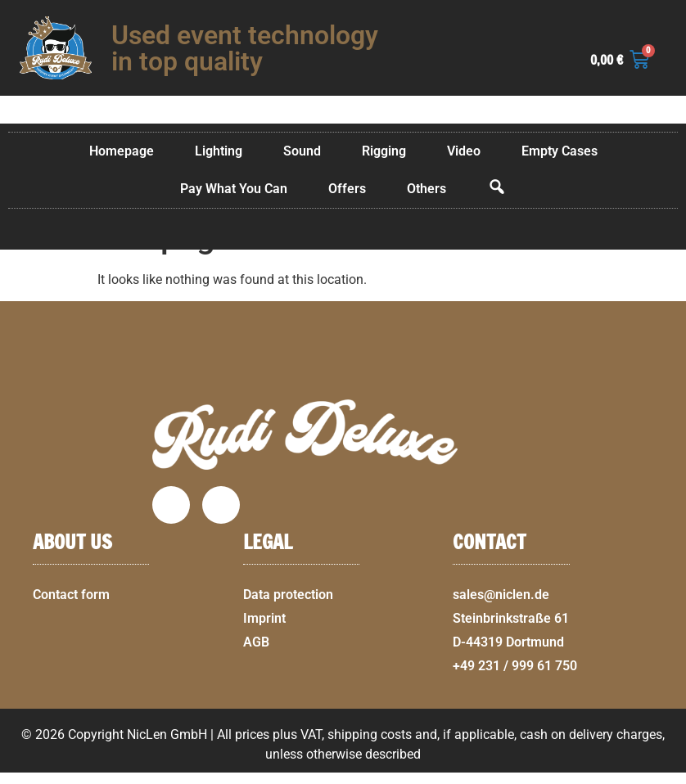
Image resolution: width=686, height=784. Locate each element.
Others (426, 189)
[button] (666, 774)
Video (464, 151)
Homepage (122, 151)
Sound (302, 151)
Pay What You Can (234, 189)
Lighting (219, 151)
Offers (347, 189)
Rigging (384, 151)
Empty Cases (560, 151)
